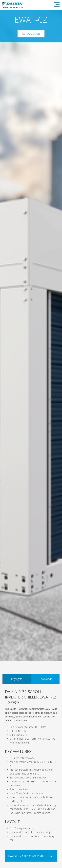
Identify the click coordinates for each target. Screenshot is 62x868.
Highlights (17, 679)
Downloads (45, 679)
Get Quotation (31, 34)
